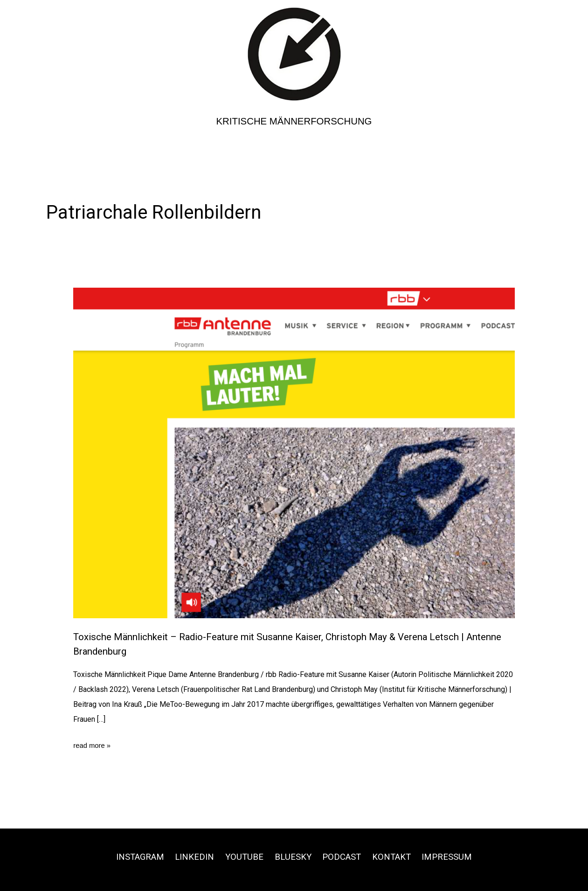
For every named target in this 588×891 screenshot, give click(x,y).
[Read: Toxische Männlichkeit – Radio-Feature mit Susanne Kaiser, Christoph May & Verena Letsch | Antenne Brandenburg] (294, 452)
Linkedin (189, 856)
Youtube (242, 856)
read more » (93, 746)
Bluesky (293, 856)
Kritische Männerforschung (294, 121)
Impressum (458, 856)
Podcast (345, 856)
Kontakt (399, 856)
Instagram (130, 856)
